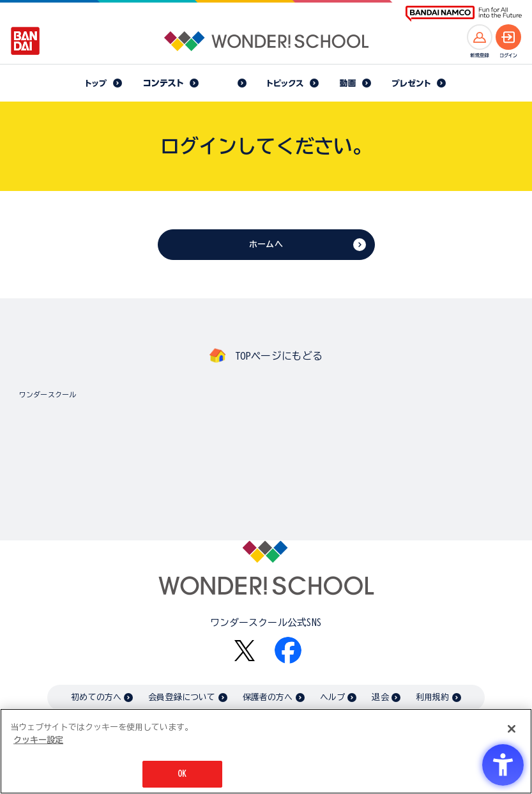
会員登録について (182, 697)
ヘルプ (332, 697)
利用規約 (433, 697)
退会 (380, 697)
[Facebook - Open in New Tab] (288, 650)
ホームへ (266, 244)
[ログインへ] (508, 37)
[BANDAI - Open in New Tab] (26, 41)
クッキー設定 (38, 740)
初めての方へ (96, 697)
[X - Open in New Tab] (245, 651)
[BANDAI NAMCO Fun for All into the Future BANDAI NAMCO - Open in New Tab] (464, 14)
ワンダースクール (48, 394)
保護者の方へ (268, 697)
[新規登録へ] (480, 37)
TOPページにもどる (279, 356)
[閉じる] (512, 729)
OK (182, 774)
